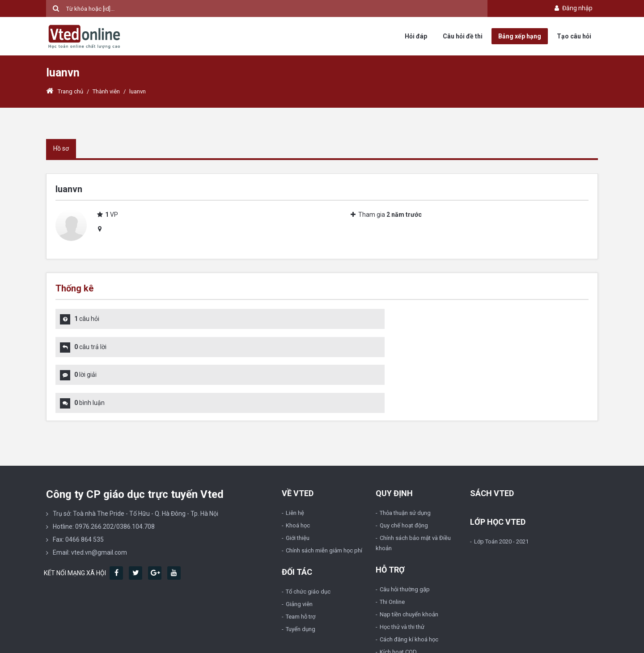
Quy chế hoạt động (404, 472)
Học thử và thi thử (402, 573)
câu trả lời (362, 319)
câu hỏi (87, 319)
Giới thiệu (298, 484)
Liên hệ (295, 459)
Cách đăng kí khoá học (409, 586)
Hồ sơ (61, 148)
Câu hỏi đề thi (463, 36)
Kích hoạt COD (398, 598)
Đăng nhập (573, 8)
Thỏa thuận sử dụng (405, 459)
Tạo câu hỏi (574, 36)
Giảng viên (299, 550)
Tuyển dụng (301, 575)
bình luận (361, 348)
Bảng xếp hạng (520, 36)
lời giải (85, 348)
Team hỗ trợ (301, 563)
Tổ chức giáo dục (308, 538)
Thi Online (392, 548)
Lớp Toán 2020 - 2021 (501, 488)
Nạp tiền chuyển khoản (409, 561)
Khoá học (298, 472)
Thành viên (106, 91)
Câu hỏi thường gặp (405, 536)
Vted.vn (76, 640)
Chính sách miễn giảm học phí (324, 497)
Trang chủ (65, 91)
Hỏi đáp (416, 36)
